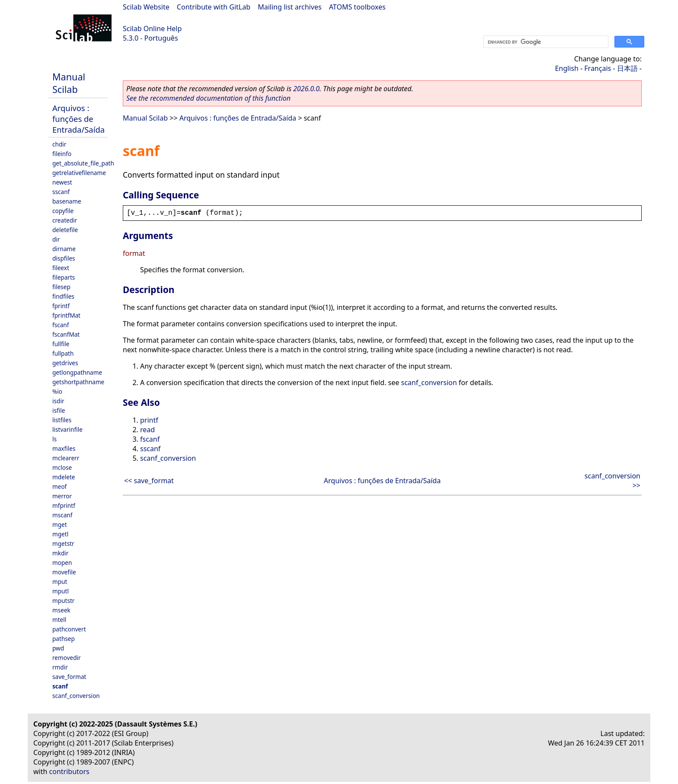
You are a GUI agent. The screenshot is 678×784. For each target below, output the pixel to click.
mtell (59, 620)
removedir (67, 658)
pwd (58, 648)
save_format (69, 677)
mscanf (62, 515)
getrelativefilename (79, 173)
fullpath (63, 353)
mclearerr (66, 458)
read (147, 430)
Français (598, 68)
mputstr (63, 601)
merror (62, 496)
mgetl (60, 534)
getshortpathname (78, 382)
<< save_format (149, 481)
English (566, 68)
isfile (59, 410)
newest (62, 182)
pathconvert (69, 629)
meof (59, 486)
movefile (64, 572)
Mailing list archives (289, 7)
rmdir (60, 667)
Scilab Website (146, 7)
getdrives (65, 363)
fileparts (64, 277)
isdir (58, 401)
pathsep (64, 639)
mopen (62, 563)
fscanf (61, 325)
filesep (61, 287)
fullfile (61, 344)
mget (60, 524)
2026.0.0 (306, 89)
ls (54, 439)
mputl (61, 591)
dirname (64, 249)
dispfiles (64, 258)
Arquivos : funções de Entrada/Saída (78, 119)
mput (60, 582)
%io (57, 391)
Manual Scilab (69, 83)
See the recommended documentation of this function (208, 98)
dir (56, 239)
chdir (59, 144)
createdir (65, 220)
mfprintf (64, 505)
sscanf (61, 192)
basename (67, 201)
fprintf (61, 306)
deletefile (65, 230)
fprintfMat (66, 315)
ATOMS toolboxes (357, 7)
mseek (61, 610)
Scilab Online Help (152, 29)
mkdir (60, 553)
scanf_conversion (76, 696)
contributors (69, 771)
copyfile (63, 211)
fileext (61, 268)
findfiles (63, 296)
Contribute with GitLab (214, 7)
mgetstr (63, 543)
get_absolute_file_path (83, 163)
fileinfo (62, 154)
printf (149, 420)
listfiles (62, 420)
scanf (60, 686)
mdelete (64, 477)
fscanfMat (66, 334)
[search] (545, 42)
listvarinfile (67, 429)
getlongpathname (77, 372)
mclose (62, 467)
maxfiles (64, 448)
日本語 (627, 68)
